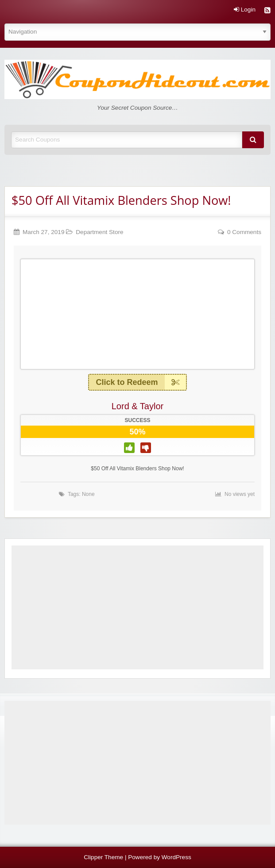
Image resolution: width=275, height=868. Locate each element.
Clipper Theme (103, 857)
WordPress (176, 857)
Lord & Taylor (137, 406)
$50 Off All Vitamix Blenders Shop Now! (121, 200)
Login (245, 10)
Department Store (99, 232)
